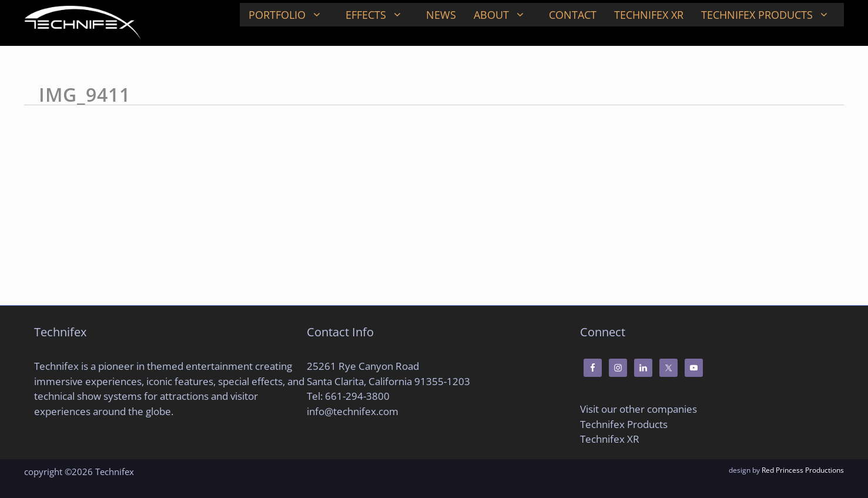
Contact (573, 15)
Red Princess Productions (803, 470)
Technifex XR (649, 15)
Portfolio (293, 15)
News (441, 15)
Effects (381, 15)
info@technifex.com (353, 411)
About (507, 15)
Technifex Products (773, 15)
